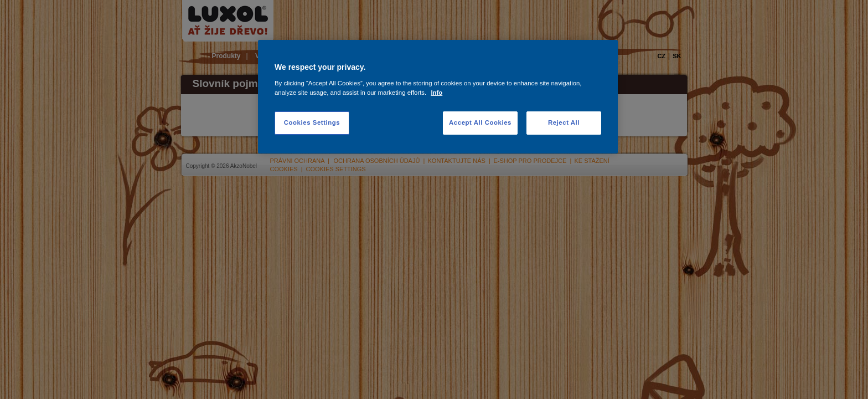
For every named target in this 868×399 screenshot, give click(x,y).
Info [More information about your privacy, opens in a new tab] (436, 93)
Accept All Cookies (480, 122)
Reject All (564, 122)
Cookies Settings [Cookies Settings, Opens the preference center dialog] (312, 122)
